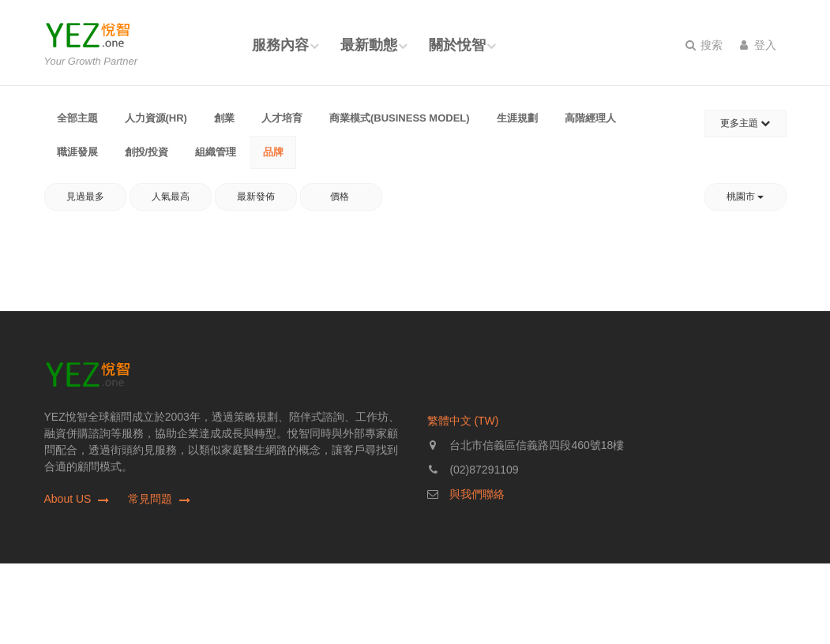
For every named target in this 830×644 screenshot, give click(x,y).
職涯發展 (77, 152)
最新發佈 (256, 197)
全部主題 (77, 118)
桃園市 (745, 197)
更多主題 (745, 123)
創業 (224, 118)
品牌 (273, 152)
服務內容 (280, 45)
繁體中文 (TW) (463, 421)
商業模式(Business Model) (400, 118)
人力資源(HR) (156, 118)
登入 (759, 45)
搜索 (704, 45)
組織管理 (216, 152)
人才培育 (282, 118)
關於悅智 (457, 45)
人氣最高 (171, 197)
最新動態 (369, 45)
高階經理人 (590, 118)
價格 (341, 197)
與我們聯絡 (477, 494)
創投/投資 (147, 152)
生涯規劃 (517, 118)
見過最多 (85, 197)
